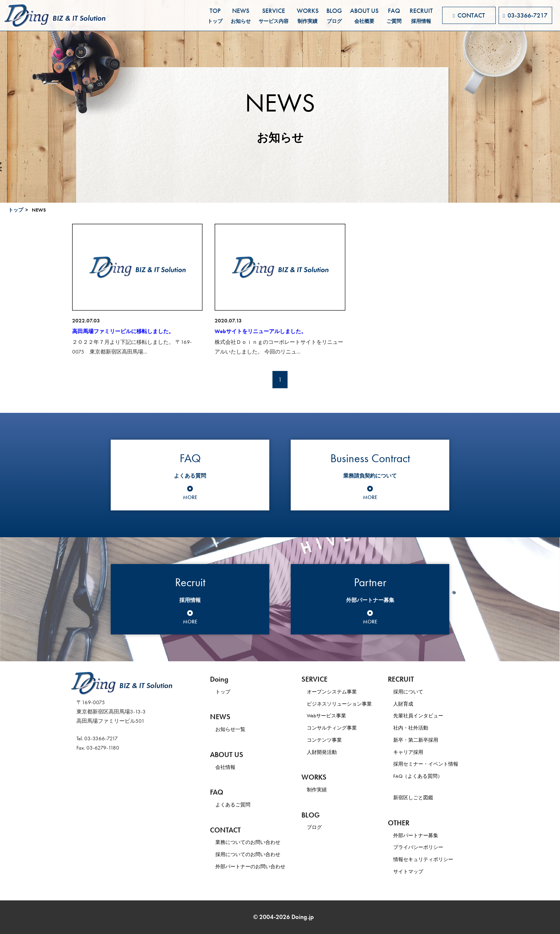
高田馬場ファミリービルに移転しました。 (123, 331)
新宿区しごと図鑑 (424, 797)
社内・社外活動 (422, 728)
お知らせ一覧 (231, 729)
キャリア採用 (419, 752)
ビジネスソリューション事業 (347, 704)
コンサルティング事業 (339, 728)
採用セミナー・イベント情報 (438, 764)
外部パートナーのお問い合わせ (253, 866)
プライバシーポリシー (430, 847)
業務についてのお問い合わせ (250, 842)
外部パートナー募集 (427, 835)
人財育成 (414, 704)
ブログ (320, 827)
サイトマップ (419, 871)
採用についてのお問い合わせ (250, 854)
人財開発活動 (328, 752)
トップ (16, 210)
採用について (419, 692)
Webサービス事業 (333, 716)
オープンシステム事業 (339, 692)
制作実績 (322, 790)
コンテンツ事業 (331, 740)
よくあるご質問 (234, 805)
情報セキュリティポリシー (435, 859)
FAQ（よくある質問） (429, 776)
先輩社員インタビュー (430, 716)
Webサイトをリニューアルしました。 (261, 331)
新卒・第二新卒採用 (427, 740)
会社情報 (226, 767)
